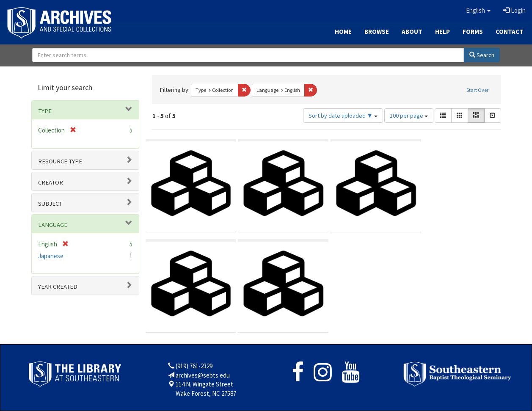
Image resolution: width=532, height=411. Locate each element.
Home (343, 32)
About (412, 32)
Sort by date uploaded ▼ (343, 116)
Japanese (51, 256)
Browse (377, 32)
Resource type (60, 161)
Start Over (477, 90)
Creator (51, 182)
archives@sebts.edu (203, 375)
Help (442, 32)
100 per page (409, 116)
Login (514, 10)
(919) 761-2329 (194, 366)
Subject (50, 204)
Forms (473, 32)
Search (482, 55)
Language (53, 225)
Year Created (58, 287)
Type (45, 111)
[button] (478, 11)
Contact (510, 32)
